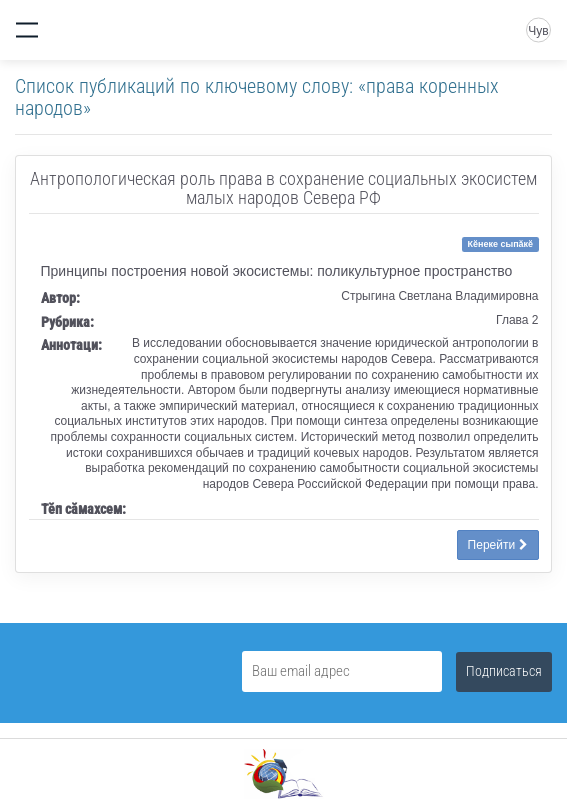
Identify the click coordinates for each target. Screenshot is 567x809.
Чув (538, 31)
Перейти (498, 545)
